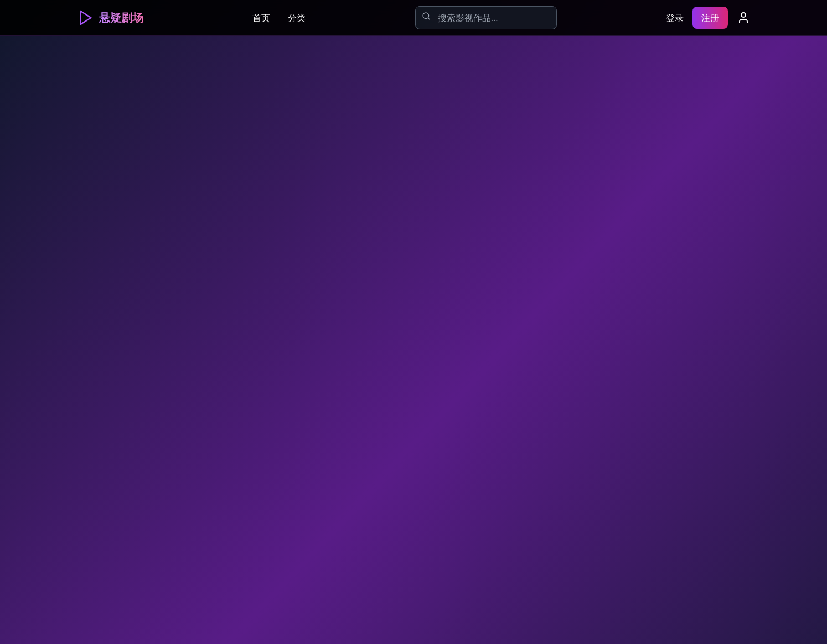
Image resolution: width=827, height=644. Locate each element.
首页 (261, 18)
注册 (710, 18)
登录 (675, 18)
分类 (297, 18)
